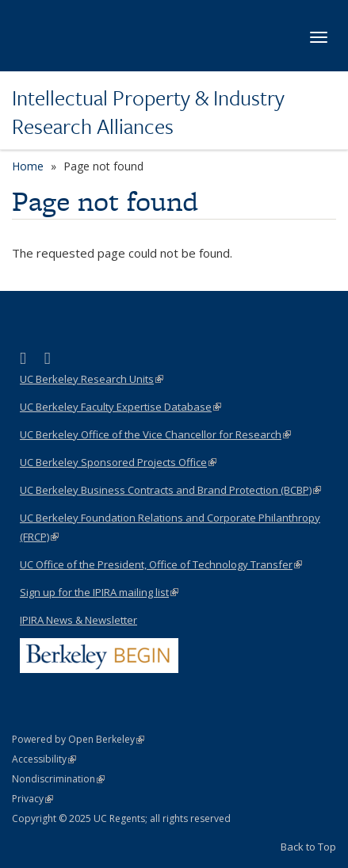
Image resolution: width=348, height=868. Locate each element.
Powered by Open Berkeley (78, 739)
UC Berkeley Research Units (92, 379)
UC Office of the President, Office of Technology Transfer (161, 564)
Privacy (33, 799)
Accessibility (44, 759)
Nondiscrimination (58, 779)
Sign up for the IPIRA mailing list (99, 592)
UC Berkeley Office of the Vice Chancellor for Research (155, 434)
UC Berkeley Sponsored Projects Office (118, 462)
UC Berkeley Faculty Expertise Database (120, 407)
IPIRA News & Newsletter (78, 620)
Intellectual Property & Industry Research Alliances (148, 112)
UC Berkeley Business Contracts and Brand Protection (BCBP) (170, 490)
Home (28, 166)
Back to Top (308, 847)
